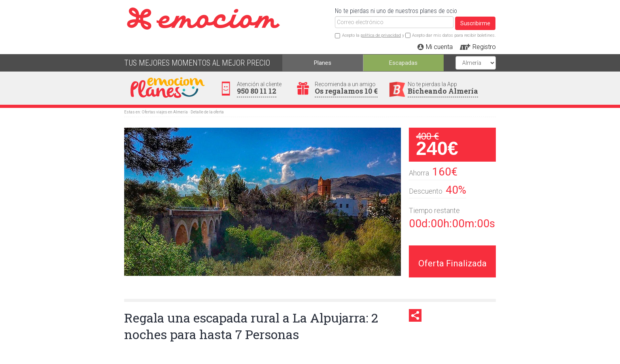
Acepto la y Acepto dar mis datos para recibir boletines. (419, 35)
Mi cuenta (439, 47)
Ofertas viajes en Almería (165, 112)
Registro (484, 47)
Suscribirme (475, 23)
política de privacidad (381, 35)
